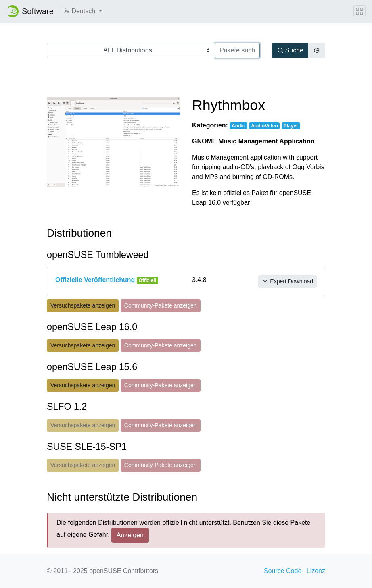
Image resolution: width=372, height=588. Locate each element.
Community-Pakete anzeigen (161, 305)
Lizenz (316, 571)
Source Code (283, 571)
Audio (238, 126)
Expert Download (287, 281)
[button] (83, 11)
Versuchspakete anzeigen (83, 305)
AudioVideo (264, 126)
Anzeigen (130, 535)
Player (291, 126)
